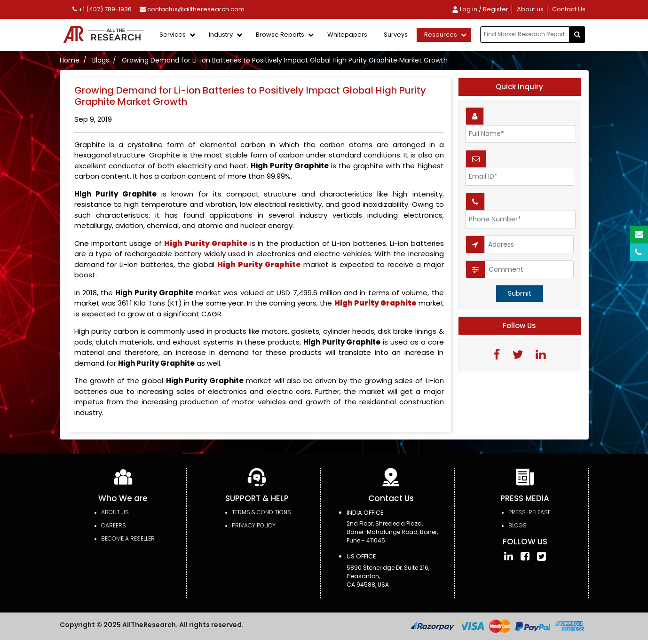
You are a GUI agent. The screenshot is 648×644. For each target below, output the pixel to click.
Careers (114, 525)
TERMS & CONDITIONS (261, 512)
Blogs (101, 60)
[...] (525, 35)
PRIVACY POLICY (254, 525)
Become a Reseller (128, 538)
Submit (520, 293)
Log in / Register (480, 9)
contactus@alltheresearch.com (192, 9)
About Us (115, 512)
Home (70, 60)
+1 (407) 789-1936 (102, 9)
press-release (529, 512)
